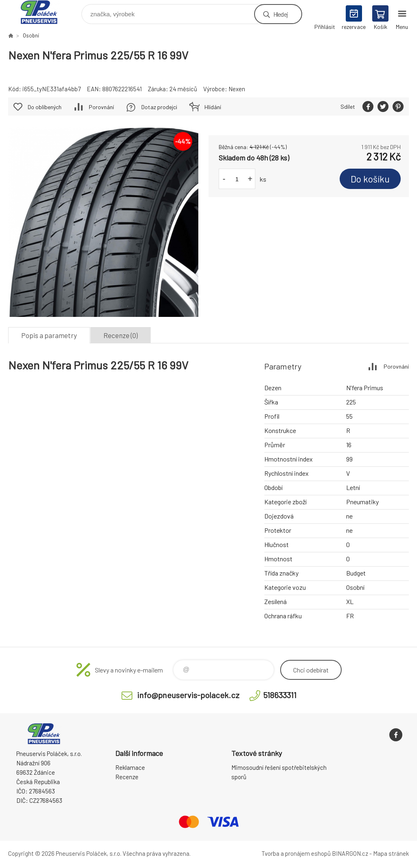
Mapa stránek (391, 853)
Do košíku (370, 179)
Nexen (237, 89)
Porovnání (101, 107)
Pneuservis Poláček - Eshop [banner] (44, 12)
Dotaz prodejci (159, 107)
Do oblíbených (45, 107)
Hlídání (213, 107)
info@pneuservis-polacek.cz (188, 695)
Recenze (127, 777)
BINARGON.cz (350, 853)
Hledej (281, 14)
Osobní (31, 35)
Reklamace (130, 767)
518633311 (280, 695)
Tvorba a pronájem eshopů (296, 853)
